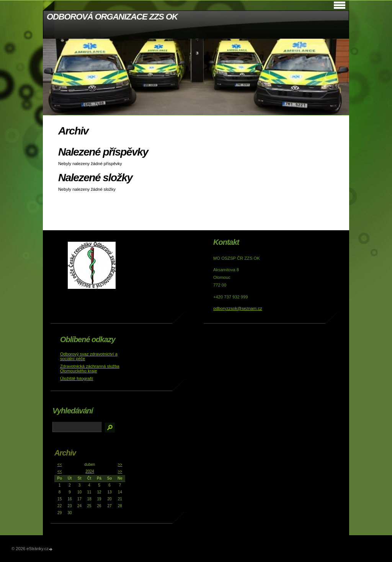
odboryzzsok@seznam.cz (238, 308)
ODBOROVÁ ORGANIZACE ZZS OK (112, 17)
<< (60, 465)
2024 (90, 471)
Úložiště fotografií (77, 378)
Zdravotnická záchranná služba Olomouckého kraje (90, 369)
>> (120, 465)
